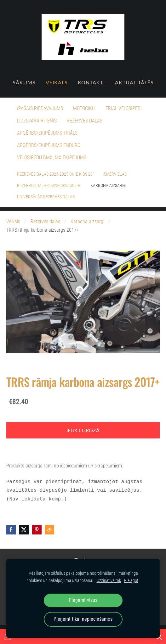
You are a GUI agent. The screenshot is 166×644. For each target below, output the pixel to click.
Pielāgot (131, 581)
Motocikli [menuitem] (84, 108)
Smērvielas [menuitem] (115, 174)
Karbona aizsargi (87, 221)
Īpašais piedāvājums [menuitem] (40, 108)
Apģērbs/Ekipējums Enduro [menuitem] (49, 145)
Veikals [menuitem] (57, 82)
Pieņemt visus (83, 600)
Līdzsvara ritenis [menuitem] (37, 121)
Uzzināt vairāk (109, 581)
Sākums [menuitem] (24, 82)
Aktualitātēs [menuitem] (134, 82)
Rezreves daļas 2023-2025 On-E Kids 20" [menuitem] (55, 174)
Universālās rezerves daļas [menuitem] (46, 197)
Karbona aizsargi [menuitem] (108, 185)
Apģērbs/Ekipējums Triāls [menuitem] (47, 133)
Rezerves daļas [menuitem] (85, 121)
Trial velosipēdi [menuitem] (124, 108)
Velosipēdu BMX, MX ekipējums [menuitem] (52, 158)
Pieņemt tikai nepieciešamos (83, 619)
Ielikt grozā (83, 430)
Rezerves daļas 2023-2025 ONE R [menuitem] (49, 185)
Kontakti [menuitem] (91, 82)
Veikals (13, 221)
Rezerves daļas (45, 221)
